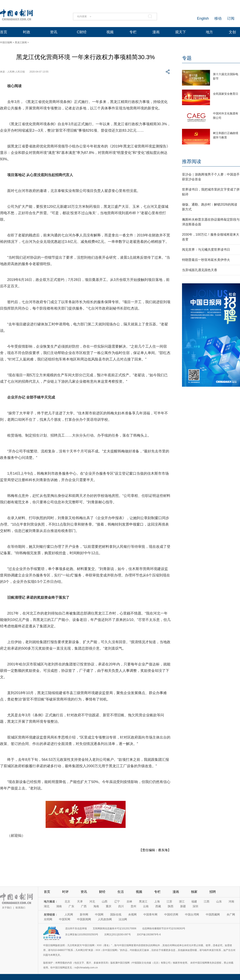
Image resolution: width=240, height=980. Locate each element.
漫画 (156, 32)
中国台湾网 (192, 914)
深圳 (195, 906)
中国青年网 (150, 914)
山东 (219, 901)
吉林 (129, 901)
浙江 (182, 901)
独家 (194, 892)
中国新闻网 (84, 919)
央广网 (231, 914)
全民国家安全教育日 (226, 94)
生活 (121, 892)
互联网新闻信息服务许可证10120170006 (114, 929)
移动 (218, 18)
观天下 (181, 32)
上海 (157, 901)
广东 (71, 906)
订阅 (231, 18)
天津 (80, 901)
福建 (194, 901)
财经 (102, 892)
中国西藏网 (213, 914)
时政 (27, 32)
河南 (231, 901)
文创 (232, 32)
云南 (146, 906)
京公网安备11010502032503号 (82, 935)
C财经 (82, 32)
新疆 (183, 906)
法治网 (123, 919)
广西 (84, 906)
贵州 (133, 906)
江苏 (169, 901)
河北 (92, 901)
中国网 (99, 914)
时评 (65, 892)
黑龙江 (143, 901)
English (203, 18)
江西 (207, 901)
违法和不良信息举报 (76, 929)
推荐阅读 (192, 161)
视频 (110, 32)
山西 (105, 901)
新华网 (84, 914)
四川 (121, 906)
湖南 (59, 906)
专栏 (133, 32)
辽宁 (117, 901)
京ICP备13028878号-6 (149, 935)
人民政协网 (105, 919)
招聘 (213, 892)
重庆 (109, 906)
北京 (67, 901)
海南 (96, 906)
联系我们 (20, 908)
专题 (187, 58)
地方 (209, 32)
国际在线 (116, 914)
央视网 (132, 914)
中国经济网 (171, 914)
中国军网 (65, 919)
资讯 (54, 32)
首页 (4, 32)
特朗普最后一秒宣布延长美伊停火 (206, 260)
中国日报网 (6, 42)
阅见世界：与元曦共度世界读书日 (206, 250)
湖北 (47, 906)
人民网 (69, 914)
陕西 (171, 906)
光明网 (48, 919)
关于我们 (7, 908)
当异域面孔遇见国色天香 (200, 270)
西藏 (158, 906)
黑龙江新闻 (21, 42)
